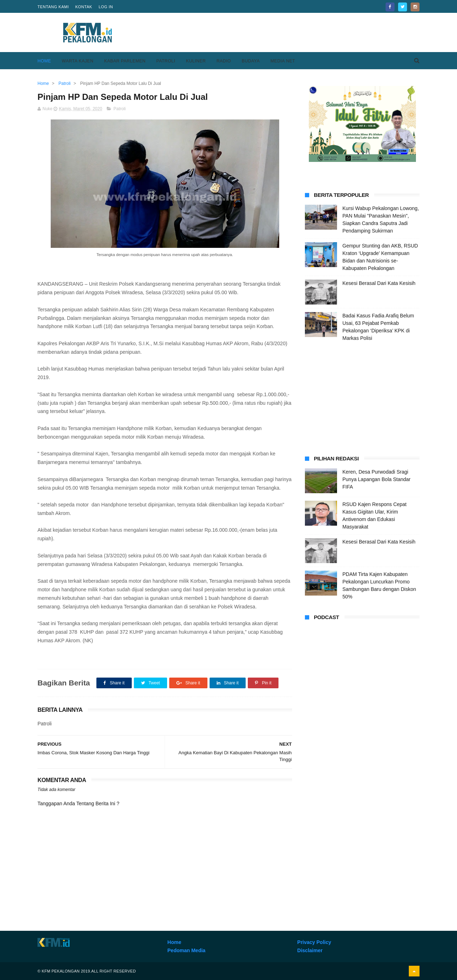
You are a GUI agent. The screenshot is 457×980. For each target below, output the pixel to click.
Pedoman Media (187, 950)
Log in (106, 7)
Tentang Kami (53, 7)
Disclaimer (310, 950)
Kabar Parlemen (125, 61)
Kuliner (196, 61)
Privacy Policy (314, 942)
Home (44, 61)
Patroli (166, 61)
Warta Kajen (78, 61)
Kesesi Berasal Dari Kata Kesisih (379, 283)
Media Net (283, 61)
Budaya (251, 61)
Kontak (84, 7)
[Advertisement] (290, 32)
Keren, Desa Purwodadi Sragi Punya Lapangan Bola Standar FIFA (376, 479)
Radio (224, 61)
